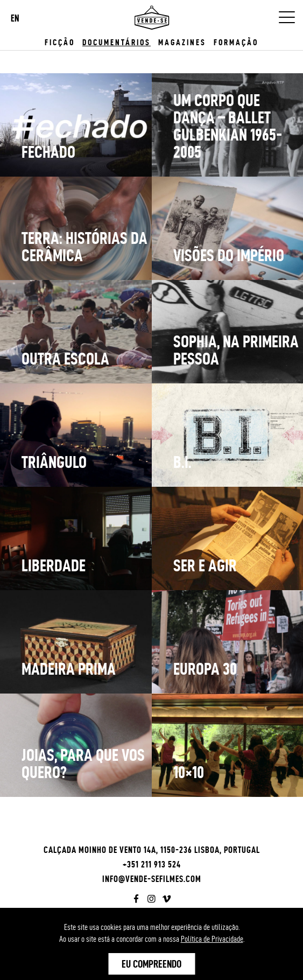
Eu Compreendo (151, 964)
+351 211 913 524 (152, 864)
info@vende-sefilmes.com (152, 879)
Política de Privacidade (212, 939)
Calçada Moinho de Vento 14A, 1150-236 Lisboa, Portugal (152, 850)
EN (15, 18)
